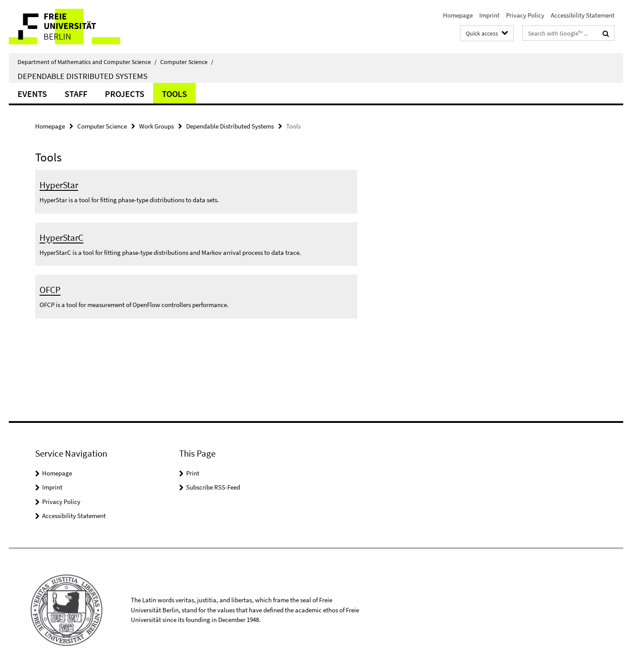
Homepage (458, 15)
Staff (76, 94)
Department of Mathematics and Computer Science (87, 62)
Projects (125, 94)
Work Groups (156, 126)
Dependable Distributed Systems (83, 76)
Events (32, 94)
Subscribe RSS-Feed (213, 487)
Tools (174, 94)
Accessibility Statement (583, 15)
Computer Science (187, 62)
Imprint (489, 15)
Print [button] (193, 473)
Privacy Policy (525, 15)
